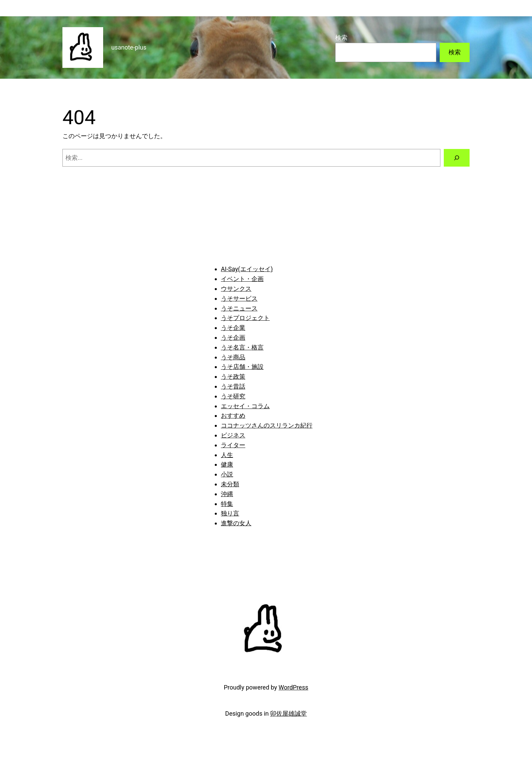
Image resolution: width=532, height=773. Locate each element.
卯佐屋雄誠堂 (288, 713)
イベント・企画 (242, 279)
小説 (227, 474)
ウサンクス (236, 289)
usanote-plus (129, 47)
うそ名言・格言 (242, 347)
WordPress (293, 687)
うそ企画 (233, 337)
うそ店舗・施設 (242, 367)
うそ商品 (233, 357)
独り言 (230, 513)
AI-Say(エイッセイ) (247, 269)
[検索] (457, 158)
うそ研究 (233, 396)
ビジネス (233, 435)
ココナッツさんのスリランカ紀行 (267, 425)
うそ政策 (233, 376)
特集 (227, 504)
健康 (227, 464)
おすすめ (233, 416)
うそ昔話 (233, 386)
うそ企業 (233, 328)
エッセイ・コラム (245, 406)
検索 (341, 37)
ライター (233, 445)
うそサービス (239, 298)
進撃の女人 (236, 523)
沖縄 (227, 494)
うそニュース (239, 308)
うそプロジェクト (245, 318)
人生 (227, 455)
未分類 (230, 484)
